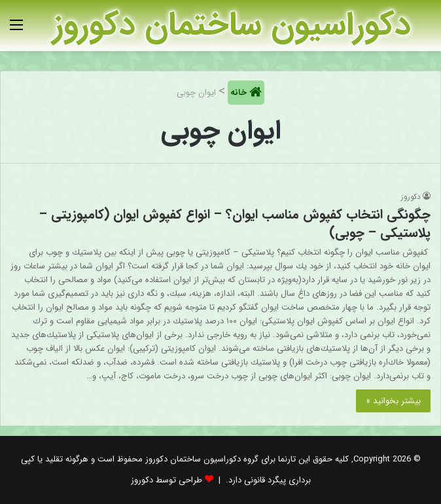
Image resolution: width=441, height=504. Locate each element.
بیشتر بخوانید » (393, 401)
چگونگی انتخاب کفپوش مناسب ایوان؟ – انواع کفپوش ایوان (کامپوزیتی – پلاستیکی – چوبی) (235, 224)
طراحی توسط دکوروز (167, 480)
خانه (240, 93)
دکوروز (411, 197)
